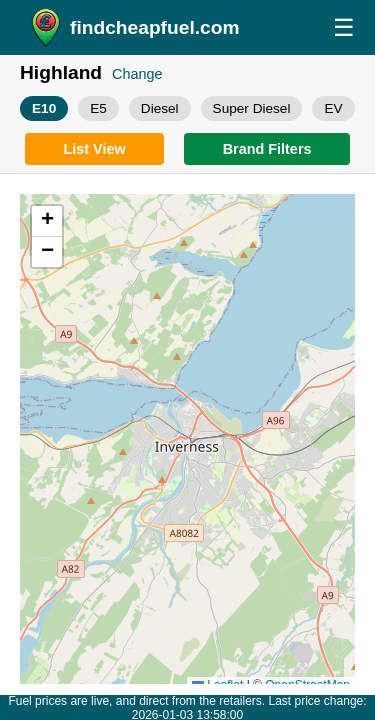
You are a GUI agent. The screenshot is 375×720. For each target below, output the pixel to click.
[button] (47, 221)
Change (137, 74)
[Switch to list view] (94, 149)
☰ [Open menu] (344, 27)
